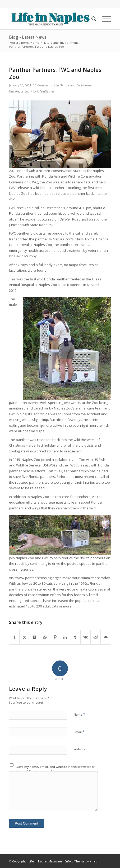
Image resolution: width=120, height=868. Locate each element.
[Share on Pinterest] (55, 637)
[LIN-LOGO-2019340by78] (50, 19)
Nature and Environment (77, 85)
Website (80, 749)
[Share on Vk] (86, 637)
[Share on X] (24, 637)
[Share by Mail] (106, 637)
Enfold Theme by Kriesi (81, 861)
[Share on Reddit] (96, 637)
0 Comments (44, 85)
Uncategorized (19, 91)
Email (79, 732)
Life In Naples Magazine (45, 861)
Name (79, 714)
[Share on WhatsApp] (45, 637)
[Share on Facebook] (14, 637)
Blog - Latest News (28, 37)
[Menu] (104, 19)
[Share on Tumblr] (75, 637)
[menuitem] (91, 19)
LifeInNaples (46, 91)
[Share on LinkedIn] (65, 637)
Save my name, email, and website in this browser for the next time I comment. (56, 769)
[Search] (91, 19)
